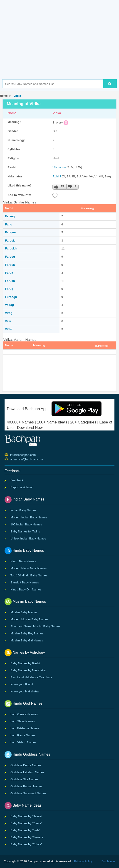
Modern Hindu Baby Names (29, 568)
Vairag (9, 305)
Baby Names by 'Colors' (26, 844)
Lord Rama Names (23, 735)
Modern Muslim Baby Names (29, 619)
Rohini (57, 176)
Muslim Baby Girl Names (27, 640)
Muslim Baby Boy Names (27, 633)
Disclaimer (108, 861)
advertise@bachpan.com (11, 459)
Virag (9, 313)
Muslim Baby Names (24, 612)
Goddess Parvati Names (26, 786)
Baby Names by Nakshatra (28, 670)
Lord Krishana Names (25, 728)
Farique (10, 232)
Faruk (9, 273)
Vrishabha (59, 167)
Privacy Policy (83, 861)
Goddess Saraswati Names (28, 793)
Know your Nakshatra (25, 691)
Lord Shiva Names (23, 721)
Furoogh (11, 297)
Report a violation (22, 487)
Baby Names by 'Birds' (25, 830)
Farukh (10, 281)
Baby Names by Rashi (25, 663)
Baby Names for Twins (25, 531)
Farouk (10, 265)
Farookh (11, 248)
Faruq (9, 289)
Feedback (17, 480)
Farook (10, 241)
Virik (8, 321)
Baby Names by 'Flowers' (27, 837)
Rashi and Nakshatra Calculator (31, 677)
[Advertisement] (61, 46)
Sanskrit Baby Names (25, 582)
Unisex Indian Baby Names (28, 538)
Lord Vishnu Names (23, 742)
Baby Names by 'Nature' (26, 816)
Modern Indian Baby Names (29, 517)
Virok (9, 329)
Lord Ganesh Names (24, 714)
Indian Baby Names (23, 510)
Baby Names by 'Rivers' (26, 823)
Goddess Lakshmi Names (27, 772)
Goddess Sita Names (24, 779)
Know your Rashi (22, 684)
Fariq (9, 224)
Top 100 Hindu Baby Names (29, 575)
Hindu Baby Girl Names (26, 589)
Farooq (10, 257)
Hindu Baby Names (23, 561)
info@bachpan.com (11, 455)
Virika (16, 96)
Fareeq (10, 216)
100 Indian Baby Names (26, 524)
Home (4, 96)
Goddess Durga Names (26, 765)
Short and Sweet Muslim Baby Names (35, 626)
